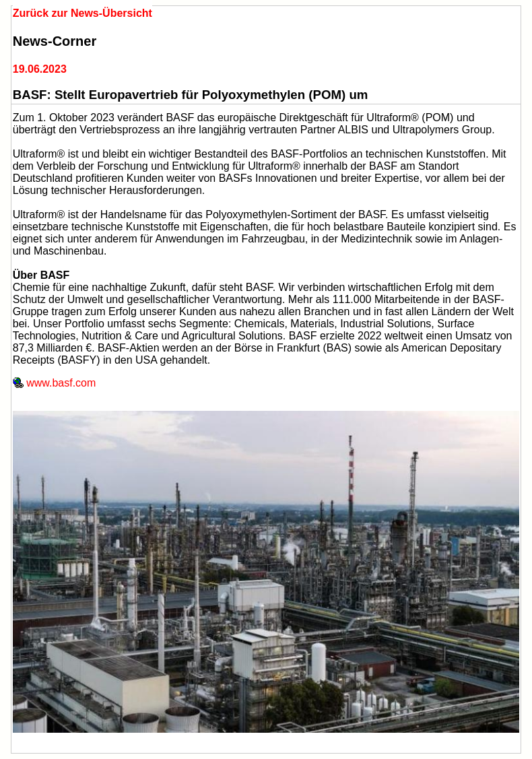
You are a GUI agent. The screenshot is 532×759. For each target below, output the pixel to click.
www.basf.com (55, 383)
